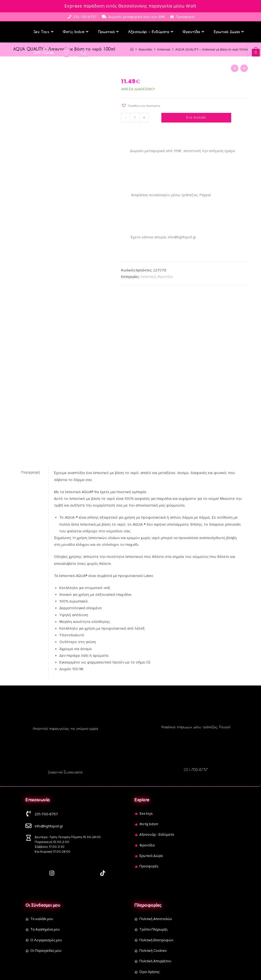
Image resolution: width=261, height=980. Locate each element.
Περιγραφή (31, 472)
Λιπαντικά (148, 276)
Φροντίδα (165, 276)
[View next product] (244, 68)
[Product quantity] (136, 117)
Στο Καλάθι (196, 117)
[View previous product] (235, 68)
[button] (141, 105)
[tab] (31, 472)
